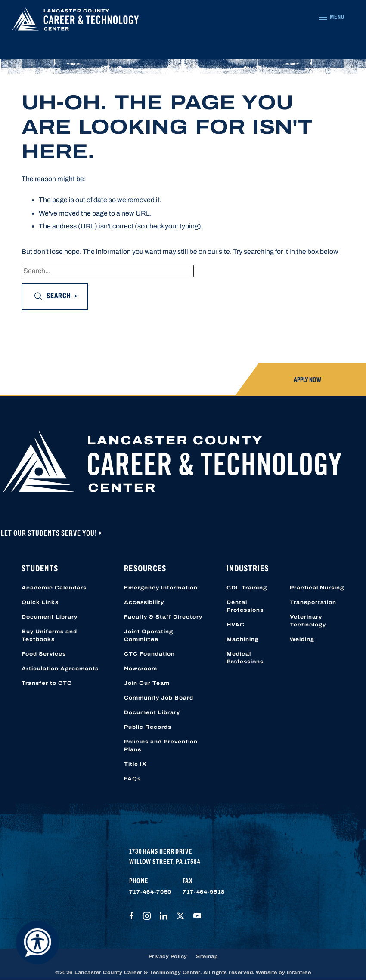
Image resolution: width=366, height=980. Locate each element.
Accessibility (144, 602)
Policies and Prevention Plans (161, 746)
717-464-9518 (204, 892)
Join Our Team (147, 683)
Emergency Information (161, 588)
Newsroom (141, 669)
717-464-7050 (150, 892)
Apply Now (307, 380)
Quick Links (40, 602)
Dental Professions (245, 606)
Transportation (313, 602)
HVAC (236, 625)
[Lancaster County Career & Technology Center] (75, 21)
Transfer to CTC (47, 683)
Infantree (299, 972)
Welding (302, 639)
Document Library (50, 617)
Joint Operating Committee (149, 635)
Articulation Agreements (60, 669)
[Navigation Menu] (331, 17)
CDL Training (247, 588)
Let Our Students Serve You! (50, 533)
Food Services (44, 654)
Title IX (135, 764)
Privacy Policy (168, 956)
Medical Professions (245, 658)
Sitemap (207, 956)
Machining (243, 639)
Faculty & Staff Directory (163, 617)
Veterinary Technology (308, 621)
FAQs (132, 779)
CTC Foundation (149, 654)
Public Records (148, 727)
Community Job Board (159, 698)
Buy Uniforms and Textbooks (49, 635)
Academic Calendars (54, 588)
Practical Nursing (317, 588)
